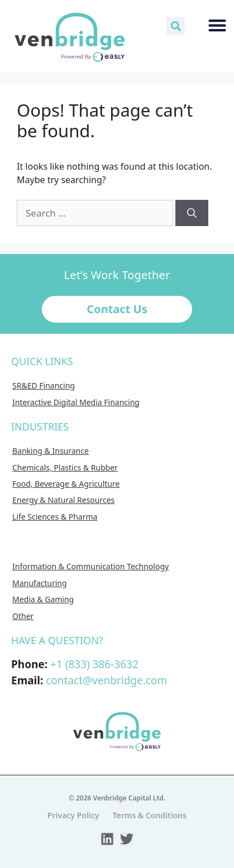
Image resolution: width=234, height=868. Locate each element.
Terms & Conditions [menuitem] (150, 815)
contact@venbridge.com (106, 680)
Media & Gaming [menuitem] (43, 599)
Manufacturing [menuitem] (40, 583)
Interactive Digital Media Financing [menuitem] (76, 402)
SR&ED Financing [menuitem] (44, 385)
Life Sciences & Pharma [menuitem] (55, 517)
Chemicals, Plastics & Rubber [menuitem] (65, 467)
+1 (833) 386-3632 (94, 664)
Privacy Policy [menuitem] (73, 815)
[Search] (192, 213)
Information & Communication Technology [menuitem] (90, 566)
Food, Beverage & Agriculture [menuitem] (66, 484)
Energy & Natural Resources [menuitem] (63, 500)
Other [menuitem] (23, 616)
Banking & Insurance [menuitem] (51, 451)
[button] (176, 26)
